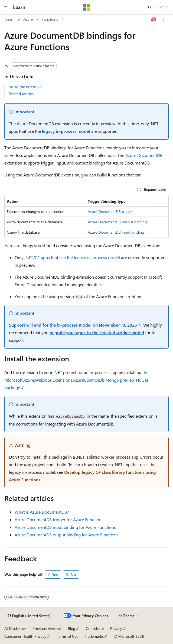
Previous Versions (47, 628)
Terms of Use (68, 636)
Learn (10, 19)
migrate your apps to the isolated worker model (97, 332)
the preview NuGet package (76, 380)
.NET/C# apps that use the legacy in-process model (72, 257)
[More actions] (164, 20)
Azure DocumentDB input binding (116, 232)
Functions (50, 19)
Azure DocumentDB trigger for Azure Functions (59, 519)
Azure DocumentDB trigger (110, 212)
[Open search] (150, 7)
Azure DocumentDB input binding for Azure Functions (65, 527)
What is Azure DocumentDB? (42, 512)
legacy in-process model (66, 131)
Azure (28, 19)
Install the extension (25, 87)
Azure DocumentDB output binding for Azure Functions (67, 535)
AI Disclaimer (15, 628)
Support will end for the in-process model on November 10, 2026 (73, 325)
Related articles (21, 94)
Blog (72, 628)
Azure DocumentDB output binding (117, 222)
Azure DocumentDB (144, 155)
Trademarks (94, 636)
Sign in (163, 7)
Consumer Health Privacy (25, 636)
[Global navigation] (5, 7)
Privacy (116, 628)
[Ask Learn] (154, 20)
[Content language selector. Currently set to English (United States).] (29, 616)
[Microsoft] (87, 7)
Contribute (95, 628)
